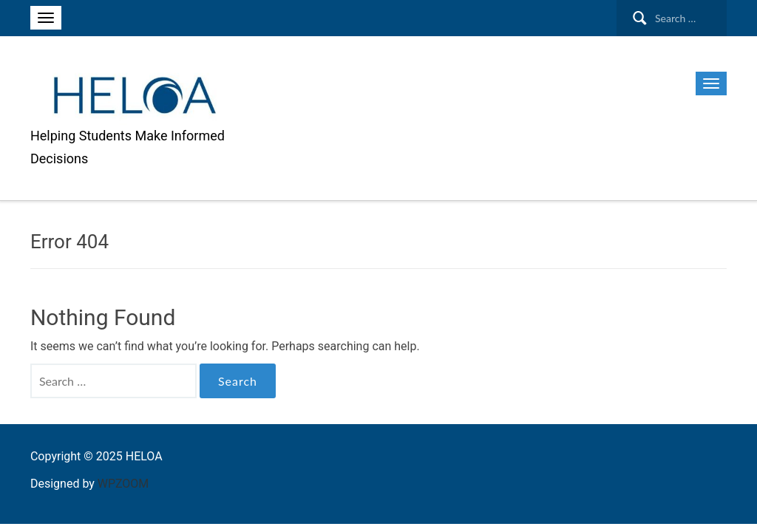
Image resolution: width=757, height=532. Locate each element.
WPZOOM (123, 484)
